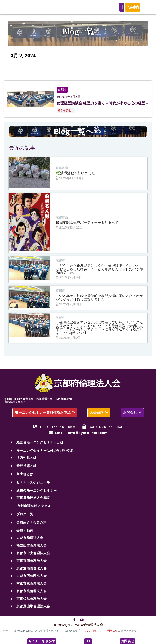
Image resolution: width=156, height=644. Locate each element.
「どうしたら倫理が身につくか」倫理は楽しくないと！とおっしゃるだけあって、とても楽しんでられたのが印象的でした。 (99, 273)
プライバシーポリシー (90, 634)
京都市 (60, 264)
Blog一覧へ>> (78, 135)
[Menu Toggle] (122, 9)
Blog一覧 (78, 35)
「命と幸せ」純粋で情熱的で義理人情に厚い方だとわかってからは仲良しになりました (99, 301)
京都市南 (62, 171)
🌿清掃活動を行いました (75, 177)
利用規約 (112, 634)
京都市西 (62, 221)
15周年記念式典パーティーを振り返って (87, 226)
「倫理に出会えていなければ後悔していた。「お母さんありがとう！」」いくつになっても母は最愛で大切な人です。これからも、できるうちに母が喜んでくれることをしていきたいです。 (99, 331)
